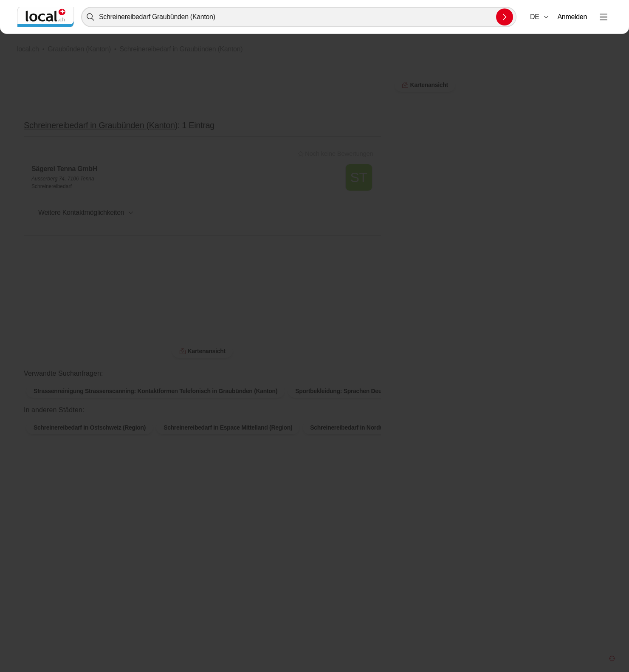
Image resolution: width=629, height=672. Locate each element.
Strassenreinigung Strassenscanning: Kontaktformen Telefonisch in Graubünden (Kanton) (155, 377)
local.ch (28, 49)
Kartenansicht (425, 85)
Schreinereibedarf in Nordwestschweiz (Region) (374, 414)
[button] (540, 17)
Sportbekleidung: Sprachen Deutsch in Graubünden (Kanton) (378, 377)
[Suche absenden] (505, 17)
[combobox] (299, 17)
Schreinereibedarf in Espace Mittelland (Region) (228, 414)
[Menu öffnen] (604, 17)
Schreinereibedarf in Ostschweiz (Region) (90, 414)
